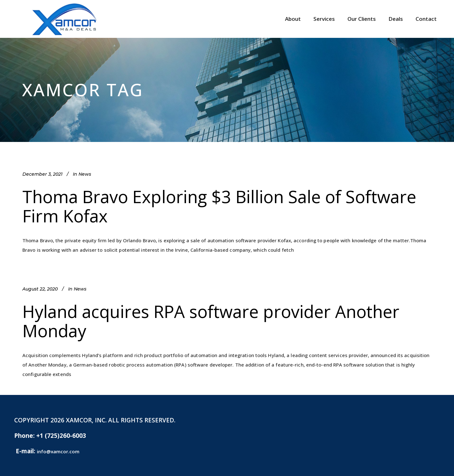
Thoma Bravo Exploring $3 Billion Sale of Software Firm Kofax (219, 206)
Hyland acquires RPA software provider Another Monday (211, 321)
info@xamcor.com (58, 451)
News (85, 174)
